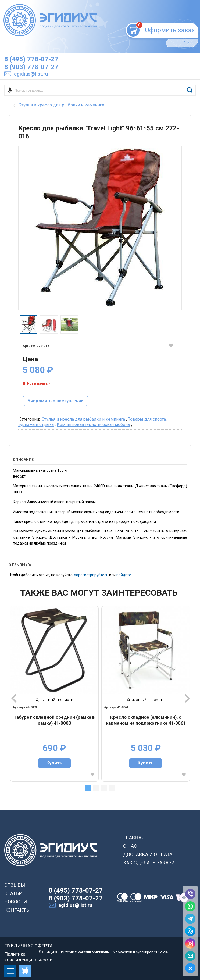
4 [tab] (112, 788)
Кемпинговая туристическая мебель (93, 425)
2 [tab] (96, 788)
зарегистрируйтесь (91, 575)
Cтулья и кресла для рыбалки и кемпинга (83, 419)
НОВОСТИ (16, 902)
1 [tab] (88, 788)
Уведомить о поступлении (56, 401)
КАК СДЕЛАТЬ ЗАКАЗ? (149, 863)
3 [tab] (104, 788)
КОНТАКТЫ (17, 910)
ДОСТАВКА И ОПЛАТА (148, 854)
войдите (124, 575)
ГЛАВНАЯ (134, 838)
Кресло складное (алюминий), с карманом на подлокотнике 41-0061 (146, 720)
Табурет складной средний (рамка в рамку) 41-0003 (54, 720)
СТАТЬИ (13, 893)
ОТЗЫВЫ (15, 885)
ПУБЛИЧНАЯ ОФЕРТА (28, 946)
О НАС (130, 846)
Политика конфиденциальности (28, 954)
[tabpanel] (54, 694)
